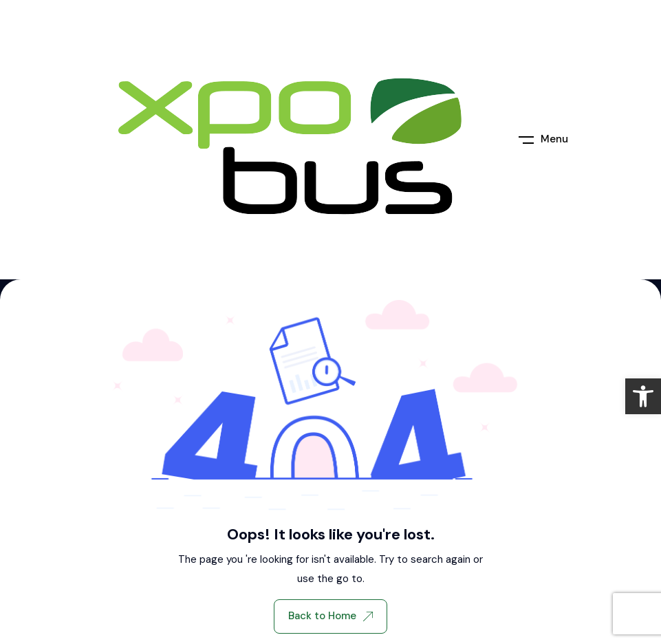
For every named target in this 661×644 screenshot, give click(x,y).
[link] (643, 396)
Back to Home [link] (330, 616)
